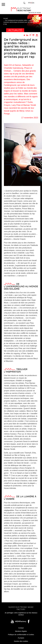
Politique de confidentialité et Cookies (21, 635)
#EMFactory (21, 621)
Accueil (6, 18)
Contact (21, 628)
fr (29, 3)
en (33, 3)
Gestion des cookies (21, 641)
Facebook (29, 622)
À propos (21, 638)
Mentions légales (21, 631)
